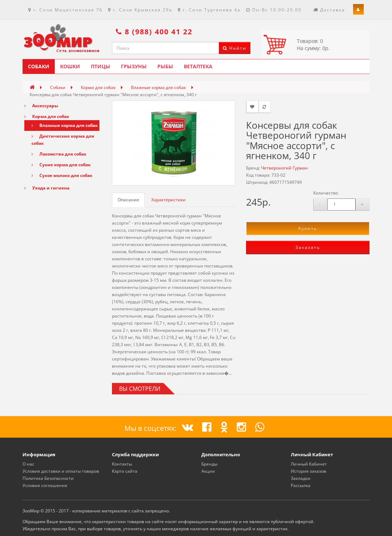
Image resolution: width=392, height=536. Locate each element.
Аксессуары (41, 106)
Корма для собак (98, 87)
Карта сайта (125, 471)
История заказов (308, 471)
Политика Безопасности (48, 478)
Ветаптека (198, 66)
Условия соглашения (45, 485)
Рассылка (301, 485)
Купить (308, 228)
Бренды (209, 464)
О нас (28, 464)
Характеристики (168, 200)
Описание (128, 200)
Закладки (301, 478)
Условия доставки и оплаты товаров (61, 471)
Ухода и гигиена (47, 188)
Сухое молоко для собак (62, 175)
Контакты (122, 464)
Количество (326, 193)
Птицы (101, 66)
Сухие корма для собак (61, 165)
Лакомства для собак (59, 154)
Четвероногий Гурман (285, 168)
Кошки (70, 66)
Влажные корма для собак (158, 87)
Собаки (39, 66)
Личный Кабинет (309, 464)
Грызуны (134, 66)
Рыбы (165, 66)
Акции (208, 471)
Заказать (308, 247)
